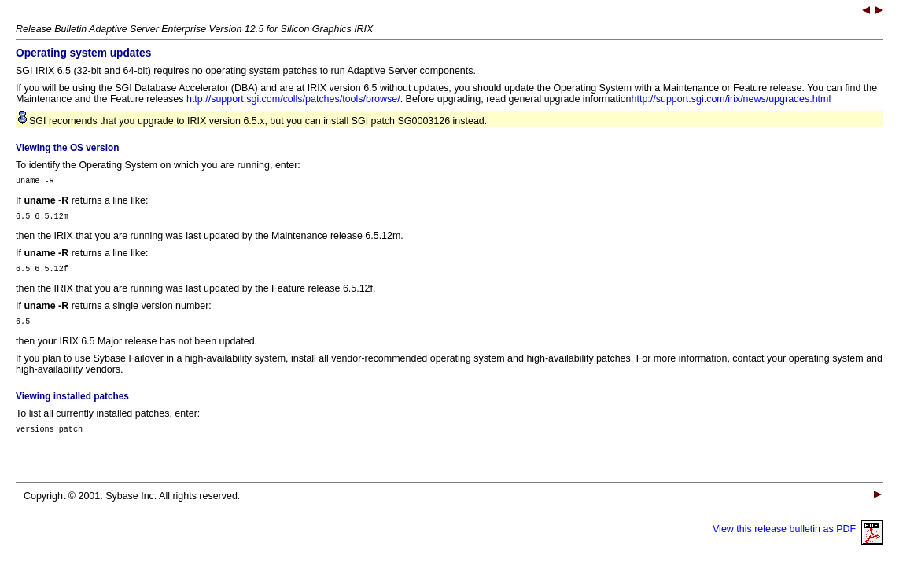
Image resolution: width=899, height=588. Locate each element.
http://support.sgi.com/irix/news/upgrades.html (731, 99)
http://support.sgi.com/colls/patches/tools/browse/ (293, 99)
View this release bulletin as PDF (798, 541)
